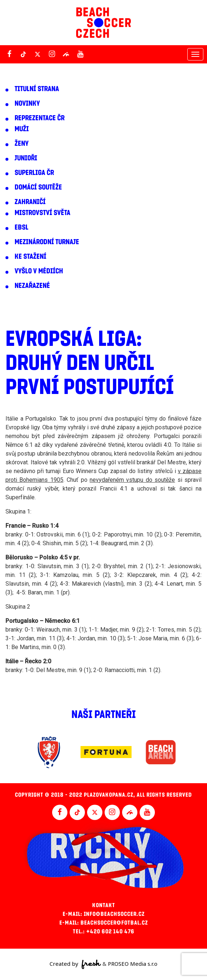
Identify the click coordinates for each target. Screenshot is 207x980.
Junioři (26, 158)
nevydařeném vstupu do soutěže (132, 480)
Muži (22, 129)
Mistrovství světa (42, 213)
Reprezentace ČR (40, 118)
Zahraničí (30, 202)
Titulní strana (37, 89)
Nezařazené (32, 286)
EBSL (22, 227)
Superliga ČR (34, 173)
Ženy (22, 144)
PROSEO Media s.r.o (133, 964)
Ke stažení (30, 257)
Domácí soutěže (38, 187)
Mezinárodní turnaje (47, 242)
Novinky (27, 104)
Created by (75, 964)
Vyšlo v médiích (39, 271)
